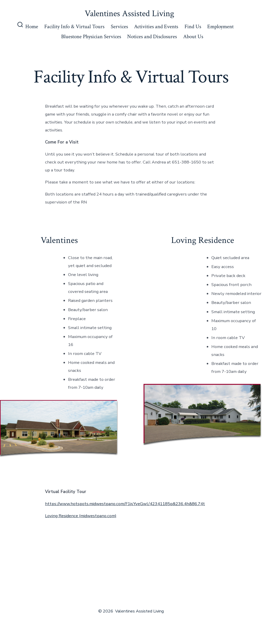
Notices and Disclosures (152, 37)
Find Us (193, 27)
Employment (220, 27)
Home (32, 27)
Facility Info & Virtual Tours (74, 27)
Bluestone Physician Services (91, 37)
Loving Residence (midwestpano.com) (81, 516)
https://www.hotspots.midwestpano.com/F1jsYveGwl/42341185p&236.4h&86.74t (125, 504)
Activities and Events (156, 27)
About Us (193, 37)
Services (119, 27)
